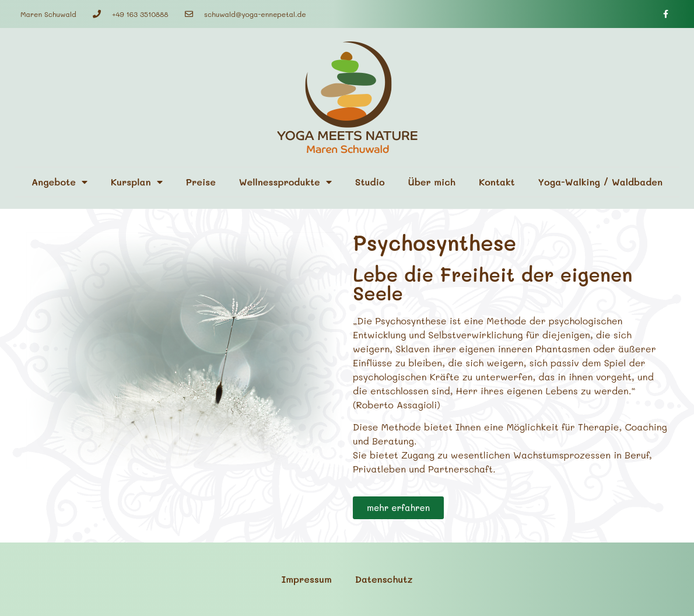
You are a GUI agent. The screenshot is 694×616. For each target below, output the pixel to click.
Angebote (59, 182)
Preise (201, 182)
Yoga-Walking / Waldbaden (600, 182)
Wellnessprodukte (285, 182)
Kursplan (137, 182)
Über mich (432, 182)
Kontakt (497, 182)
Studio (370, 182)
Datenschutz (384, 579)
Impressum (307, 579)
